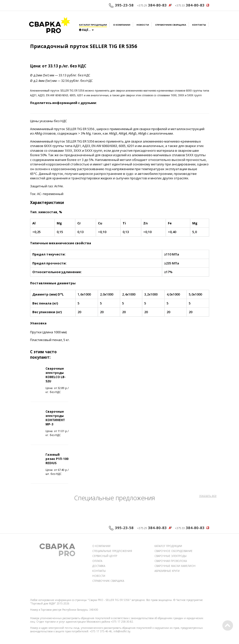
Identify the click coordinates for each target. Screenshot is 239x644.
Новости (143, 25)
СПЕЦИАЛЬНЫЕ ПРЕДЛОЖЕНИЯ (112, 551)
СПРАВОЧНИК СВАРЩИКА (108, 581)
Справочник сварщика (171, 25)
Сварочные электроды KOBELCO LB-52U (56, 375)
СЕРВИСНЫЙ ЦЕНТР (105, 556)
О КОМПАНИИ (101, 546)
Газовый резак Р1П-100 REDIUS (57, 459)
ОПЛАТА (97, 561)
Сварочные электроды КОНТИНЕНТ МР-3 (55, 418)
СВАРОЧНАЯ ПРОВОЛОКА (171, 561)
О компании (122, 25)
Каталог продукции (93, 25)
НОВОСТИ (99, 576)
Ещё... (86, 30)
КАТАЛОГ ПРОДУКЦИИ (168, 546)
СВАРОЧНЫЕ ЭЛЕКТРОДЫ (170, 556)
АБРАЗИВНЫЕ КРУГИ (167, 571)
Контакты (199, 25)
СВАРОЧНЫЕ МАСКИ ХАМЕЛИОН (175, 566)
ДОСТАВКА (99, 566)
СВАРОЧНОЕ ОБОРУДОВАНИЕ (173, 551)
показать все (208, 496)
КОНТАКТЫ (99, 571)
